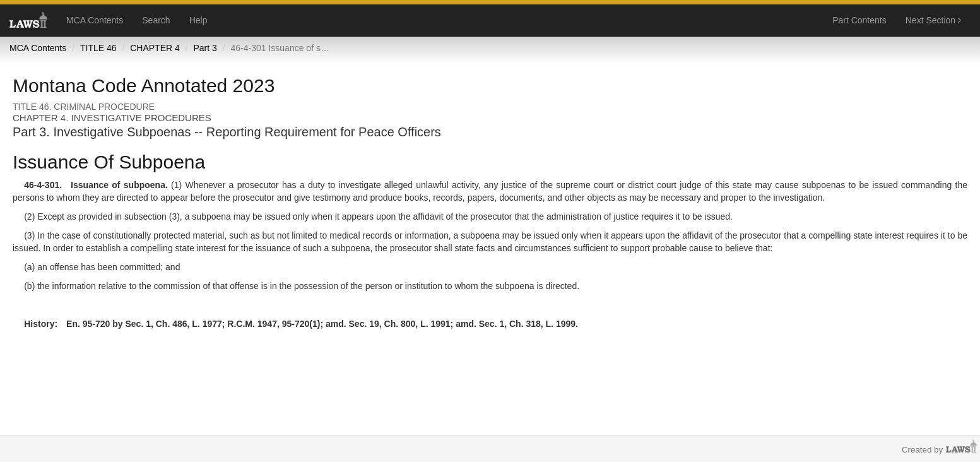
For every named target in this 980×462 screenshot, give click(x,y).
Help (198, 20)
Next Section (933, 20)
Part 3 (205, 48)
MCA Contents (95, 20)
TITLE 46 (98, 48)
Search (156, 20)
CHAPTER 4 (155, 48)
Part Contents (859, 20)
